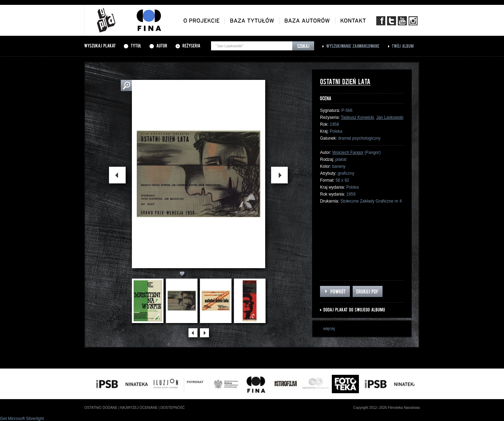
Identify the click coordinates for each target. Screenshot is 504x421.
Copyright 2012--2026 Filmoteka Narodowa (387, 408)
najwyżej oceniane (139, 408)
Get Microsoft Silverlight (22, 419)
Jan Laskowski (390, 117)
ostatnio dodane (101, 408)
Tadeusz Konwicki (357, 117)
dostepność (173, 408)
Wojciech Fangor (348, 152)
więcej (329, 329)
